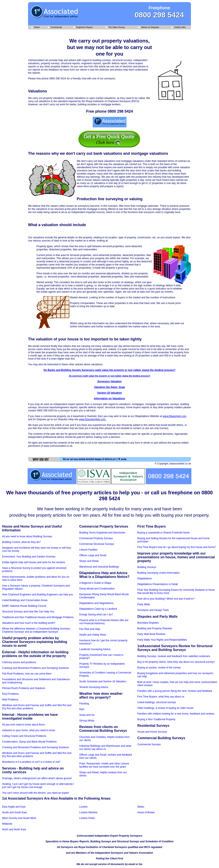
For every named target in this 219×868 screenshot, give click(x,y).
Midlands (7, 824)
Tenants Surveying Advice (94, 687)
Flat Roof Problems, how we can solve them (27, 674)
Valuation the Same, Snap (109, 387)
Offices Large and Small (93, 555)
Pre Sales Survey (115, 27)
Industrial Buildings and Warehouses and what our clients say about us (105, 747)
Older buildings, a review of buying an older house (165, 708)
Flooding (84, 704)
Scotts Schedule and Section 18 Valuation (103, 681)
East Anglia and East (14, 807)
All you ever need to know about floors (24, 725)
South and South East (14, 812)
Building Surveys (147, 567)
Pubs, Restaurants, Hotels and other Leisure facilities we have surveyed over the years (104, 765)
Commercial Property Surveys (96, 538)
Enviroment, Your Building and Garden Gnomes (29, 557)
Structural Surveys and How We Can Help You (28, 612)
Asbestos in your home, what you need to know (29, 730)
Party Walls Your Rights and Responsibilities (162, 640)
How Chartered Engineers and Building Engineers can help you (38, 595)
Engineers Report (83, 27)
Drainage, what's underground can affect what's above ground (37, 778)
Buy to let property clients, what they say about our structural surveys (176, 662)
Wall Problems (10, 700)
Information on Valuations (109, 399)
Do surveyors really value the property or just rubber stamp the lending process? (110, 376)
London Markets (88, 812)
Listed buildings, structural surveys (157, 702)
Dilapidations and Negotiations (96, 603)
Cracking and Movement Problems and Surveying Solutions (36, 668)
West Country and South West (19, 818)
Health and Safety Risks (93, 635)
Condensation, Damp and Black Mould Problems (29, 742)
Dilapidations (145, 579)
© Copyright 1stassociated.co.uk (173, 464)
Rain (82, 709)
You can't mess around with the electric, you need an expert (36, 793)
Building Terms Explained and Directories (102, 533)
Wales (141, 807)
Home (36, 27)
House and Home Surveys (152, 732)
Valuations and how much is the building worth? (29, 623)
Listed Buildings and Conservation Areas (25, 600)
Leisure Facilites (88, 550)
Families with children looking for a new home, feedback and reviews (176, 714)
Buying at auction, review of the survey (159, 668)
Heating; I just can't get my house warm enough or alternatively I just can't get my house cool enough (38, 786)
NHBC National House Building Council (24, 606)
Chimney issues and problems (19, 662)
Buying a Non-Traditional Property (156, 719)
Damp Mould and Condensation (97, 589)
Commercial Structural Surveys (97, 544)
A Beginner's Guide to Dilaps (95, 583)
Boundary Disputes (148, 623)
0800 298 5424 (159, 15)
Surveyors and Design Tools (153, 610)
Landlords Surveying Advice (95, 649)
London (83, 807)
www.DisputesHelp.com (92, 419)
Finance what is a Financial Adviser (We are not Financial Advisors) (104, 622)
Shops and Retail (89, 561)
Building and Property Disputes (155, 628)
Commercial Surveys (149, 744)
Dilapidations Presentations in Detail (158, 584)
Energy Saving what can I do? (96, 615)
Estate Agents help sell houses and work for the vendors (34, 562)
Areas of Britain (146, 812)
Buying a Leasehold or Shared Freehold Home (164, 533)
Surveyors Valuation (109, 381)
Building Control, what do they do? (21, 542)
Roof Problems (10, 694)
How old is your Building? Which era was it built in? (166, 599)
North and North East (14, 829)
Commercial (55, 27)
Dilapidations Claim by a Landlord (98, 609)
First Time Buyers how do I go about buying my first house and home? (177, 547)
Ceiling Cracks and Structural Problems (24, 736)
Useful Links (178, 27)
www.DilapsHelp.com (175, 416)
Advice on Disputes (149, 27)
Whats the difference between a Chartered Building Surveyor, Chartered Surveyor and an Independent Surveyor (36, 630)
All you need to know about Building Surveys (27, 536)
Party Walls (144, 604)
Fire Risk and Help (90, 629)
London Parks (87, 818)
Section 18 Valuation (109, 393)
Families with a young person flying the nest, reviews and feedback (175, 691)
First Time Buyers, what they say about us (161, 697)
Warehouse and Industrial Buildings (99, 567)
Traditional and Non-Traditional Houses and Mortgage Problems (38, 617)
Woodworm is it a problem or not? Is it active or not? (31, 762)
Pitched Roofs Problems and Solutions (24, 688)
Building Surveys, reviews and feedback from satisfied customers (174, 656)
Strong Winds (87, 721)
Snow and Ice (87, 715)
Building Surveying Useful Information (159, 573)
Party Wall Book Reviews (152, 634)
